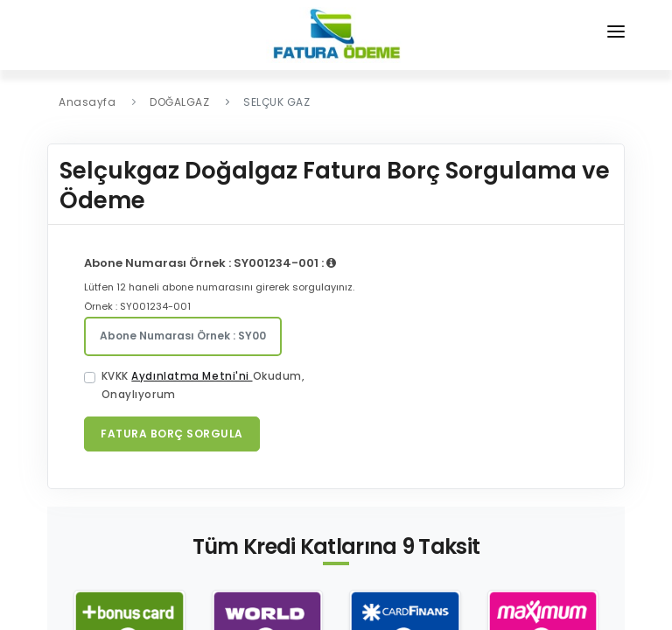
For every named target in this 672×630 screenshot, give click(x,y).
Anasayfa (87, 102)
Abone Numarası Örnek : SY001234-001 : (210, 263)
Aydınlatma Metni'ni (192, 376)
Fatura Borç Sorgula (172, 434)
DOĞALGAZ (179, 102)
